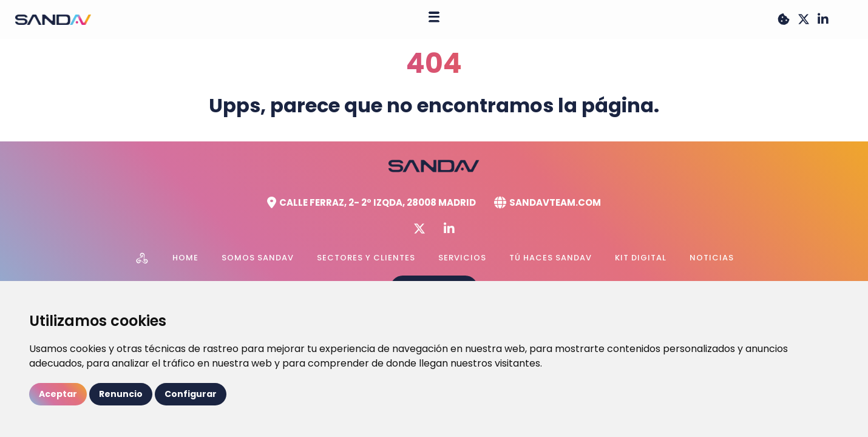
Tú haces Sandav (551, 258)
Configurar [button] (191, 394)
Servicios (462, 258)
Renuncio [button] (121, 394)
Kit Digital (641, 258)
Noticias (712, 258)
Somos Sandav (258, 258)
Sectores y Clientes (366, 258)
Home (185, 258)
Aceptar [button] (58, 394)
